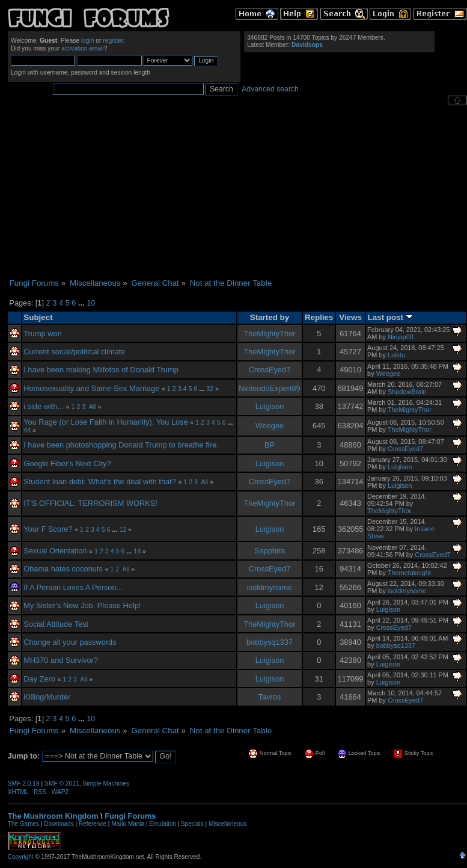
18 (137, 551)
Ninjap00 (401, 337)
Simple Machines (106, 783)
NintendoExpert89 (269, 388)
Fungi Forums (130, 816)
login (88, 41)
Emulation (162, 824)
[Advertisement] (237, 192)
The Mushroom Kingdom (53, 816)
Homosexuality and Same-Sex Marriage (91, 388)
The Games (23, 824)
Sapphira (270, 551)
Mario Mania (128, 824)
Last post (390, 317)
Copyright (21, 857)
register (113, 41)
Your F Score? (48, 529)
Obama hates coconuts (63, 569)
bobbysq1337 (270, 642)
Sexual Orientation (55, 551)
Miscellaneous (227, 824)
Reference (93, 824)
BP (270, 445)
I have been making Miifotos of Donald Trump (101, 370)
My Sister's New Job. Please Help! (82, 605)
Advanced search (270, 89)
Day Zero (39, 679)
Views (350, 317)
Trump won (43, 334)
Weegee (388, 374)
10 (91, 303)
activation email (83, 48)
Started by (270, 317)
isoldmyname (270, 587)
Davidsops (307, 45)
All (93, 407)
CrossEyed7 (270, 370)
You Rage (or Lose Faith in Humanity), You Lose (105, 422)
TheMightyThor (269, 334)
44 (27, 430)
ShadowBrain (407, 392)
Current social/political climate (74, 352)
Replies (319, 317)
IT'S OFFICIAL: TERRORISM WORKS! (90, 503)
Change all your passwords (70, 642)
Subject (38, 317)
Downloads (59, 824)
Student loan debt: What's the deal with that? (100, 482)
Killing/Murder (47, 697)
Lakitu (396, 355)
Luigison (270, 406)
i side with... (44, 406)
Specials (192, 824)
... (82, 303)
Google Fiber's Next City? (67, 463)
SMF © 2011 (62, 783)
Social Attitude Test (56, 624)
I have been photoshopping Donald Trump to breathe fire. (121, 445)
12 (123, 529)
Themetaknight (409, 573)
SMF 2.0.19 (24, 783)
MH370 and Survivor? (61, 660)
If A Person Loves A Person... (73, 587)
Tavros (270, 697)
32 (210, 389)
